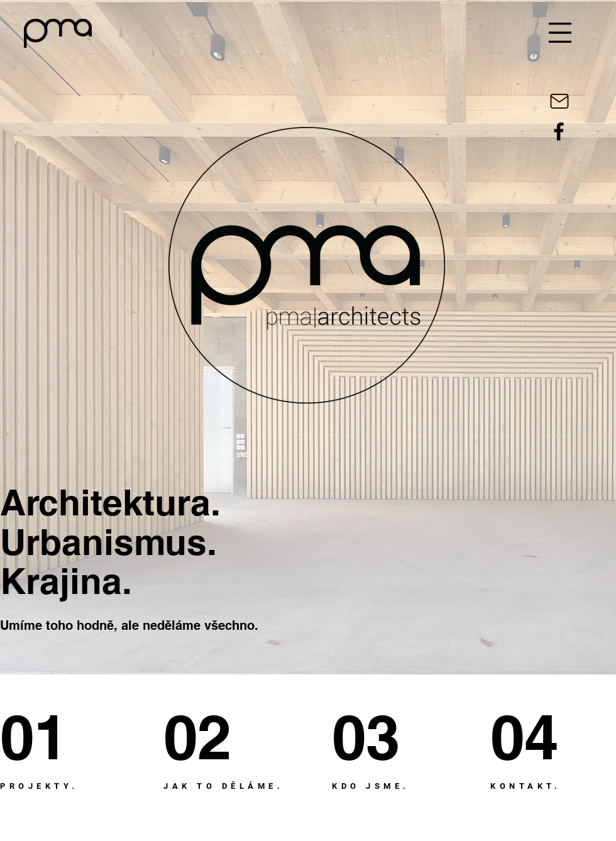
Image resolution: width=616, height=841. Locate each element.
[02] (212, 737)
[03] (376, 737)
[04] (536, 737)
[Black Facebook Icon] (559, 131)
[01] (46, 737)
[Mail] (559, 101)
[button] (560, 33)
